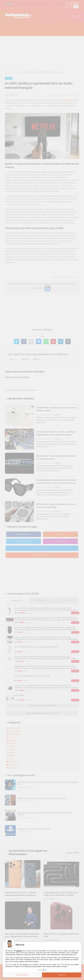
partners (19, 951)
